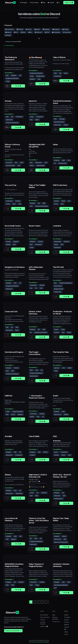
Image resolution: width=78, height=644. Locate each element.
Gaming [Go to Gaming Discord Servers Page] (20, 29)
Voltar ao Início (9, 45)
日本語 (66, 632)
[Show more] (39, 38)
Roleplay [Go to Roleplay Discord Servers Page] (46, 29)
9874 (8, 127)
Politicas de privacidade (43, 642)
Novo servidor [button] (34, 2)
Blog (54, 615)
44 (8, 170)
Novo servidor (44, 615)
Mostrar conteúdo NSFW (13, 42)
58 (32, 170)
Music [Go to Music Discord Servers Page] (23, 32)
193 (32, 84)
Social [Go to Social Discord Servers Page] (29, 29)
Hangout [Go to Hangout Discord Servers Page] (56, 29)
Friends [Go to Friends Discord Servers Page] (65, 29)
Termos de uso (33, 642)
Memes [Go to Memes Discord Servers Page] (8, 35)
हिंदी (65, 629)
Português (67, 617)
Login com (69, 3)
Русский (67, 627)
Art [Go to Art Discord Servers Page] (30, 32)
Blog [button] (43, 2)
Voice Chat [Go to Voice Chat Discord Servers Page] (67, 32)
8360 (56, 81)
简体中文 (67, 625)
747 (56, 337)
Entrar (18, 86)
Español (67, 620)
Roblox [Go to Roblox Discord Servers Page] (8, 32)
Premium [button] (51, 2)
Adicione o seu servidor (13, 631)
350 (8, 86)
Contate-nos (56, 622)
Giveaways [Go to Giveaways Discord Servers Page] (56, 32)
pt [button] (58, 2)
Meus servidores (45, 617)
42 (56, 129)
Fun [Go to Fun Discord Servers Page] (16, 32)
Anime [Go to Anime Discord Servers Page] (37, 29)
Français (67, 622)
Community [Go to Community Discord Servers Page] (9, 29)
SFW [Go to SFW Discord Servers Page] (47, 32)
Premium (43, 620)
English (66, 615)
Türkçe (66, 634)
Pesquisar (24, 2)
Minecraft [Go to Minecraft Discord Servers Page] (38, 32)
